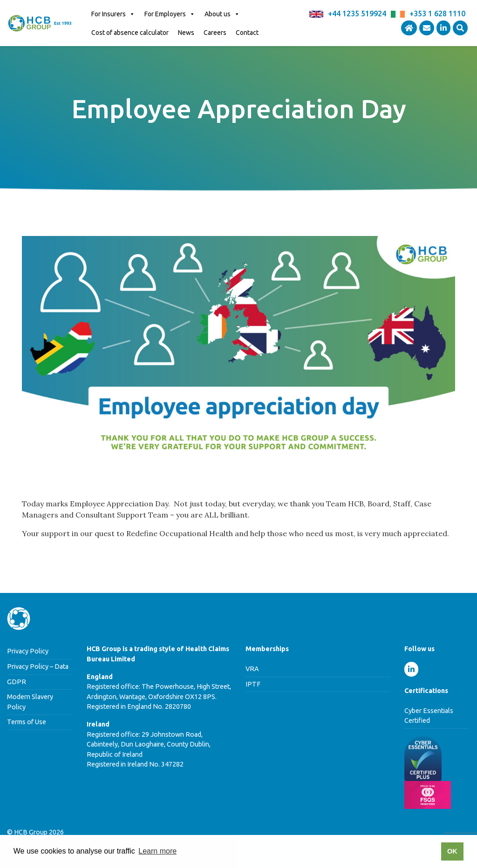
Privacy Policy (28, 651)
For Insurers (113, 14)
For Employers (170, 14)
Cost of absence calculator (130, 33)
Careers (215, 33)
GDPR (17, 682)
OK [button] (452, 851)
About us (222, 14)
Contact (247, 33)
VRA (252, 669)
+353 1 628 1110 (437, 13)
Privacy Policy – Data (38, 666)
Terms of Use (27, 722)
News (186, 33)
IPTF (253, 684)
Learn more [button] (157, 851)
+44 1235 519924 (357, 13)
